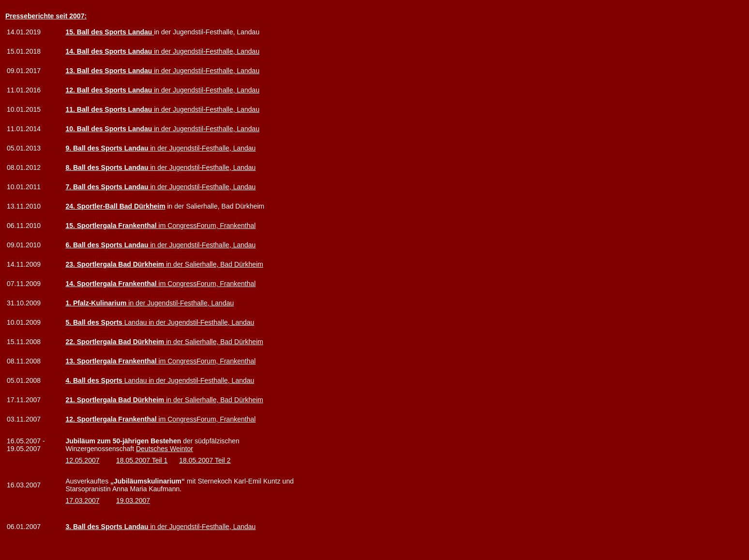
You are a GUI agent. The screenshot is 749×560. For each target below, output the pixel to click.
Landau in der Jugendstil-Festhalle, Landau (189, 322)
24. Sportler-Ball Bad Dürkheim (115, 206)
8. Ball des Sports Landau (107, 167)
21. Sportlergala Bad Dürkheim (115, 400)
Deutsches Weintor (165, 449)
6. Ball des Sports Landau (107, 245)
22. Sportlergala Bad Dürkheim (115, 342)
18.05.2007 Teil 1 (142, 460)
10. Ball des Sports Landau (109, 129)
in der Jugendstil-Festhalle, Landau (162, 51)
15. (71, 226)
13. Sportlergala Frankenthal (112, 361)
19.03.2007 (133, 500)
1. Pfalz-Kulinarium (96, 303)
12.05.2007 (82, 460)
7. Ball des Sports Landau (107, 187)
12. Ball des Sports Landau (109, 90)
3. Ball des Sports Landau (107, 527)
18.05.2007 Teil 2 (205, 460)
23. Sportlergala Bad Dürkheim (115, 264)
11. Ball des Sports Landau (109, 109)
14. (71, 284)
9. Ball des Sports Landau (107, 148)
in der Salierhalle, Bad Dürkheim (214, 264)
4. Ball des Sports (95, 380)
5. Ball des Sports (95, 322)
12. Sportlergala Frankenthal (112, 419)
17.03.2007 (82, 500)
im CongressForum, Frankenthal (166, 226)
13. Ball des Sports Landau (109, 71)
